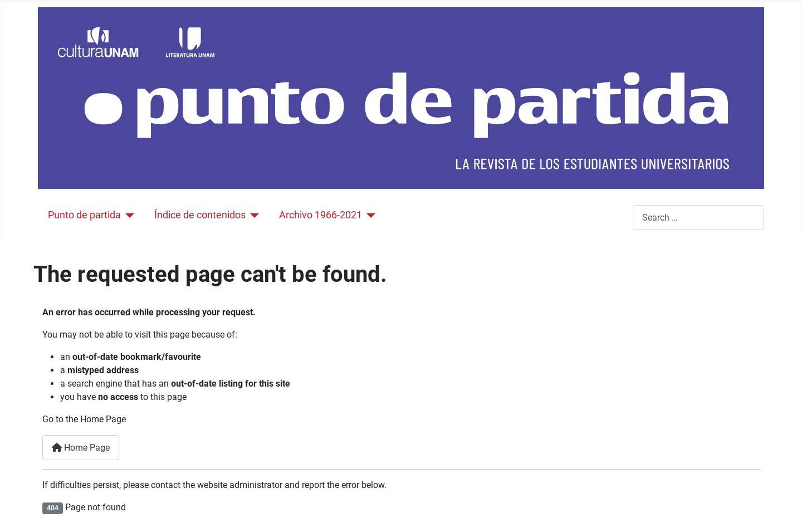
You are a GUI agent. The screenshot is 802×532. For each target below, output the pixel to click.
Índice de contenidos (200, 215)
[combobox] (698, 218)
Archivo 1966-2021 (321, 215)
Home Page (81, 448)
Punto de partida (84, 215)
